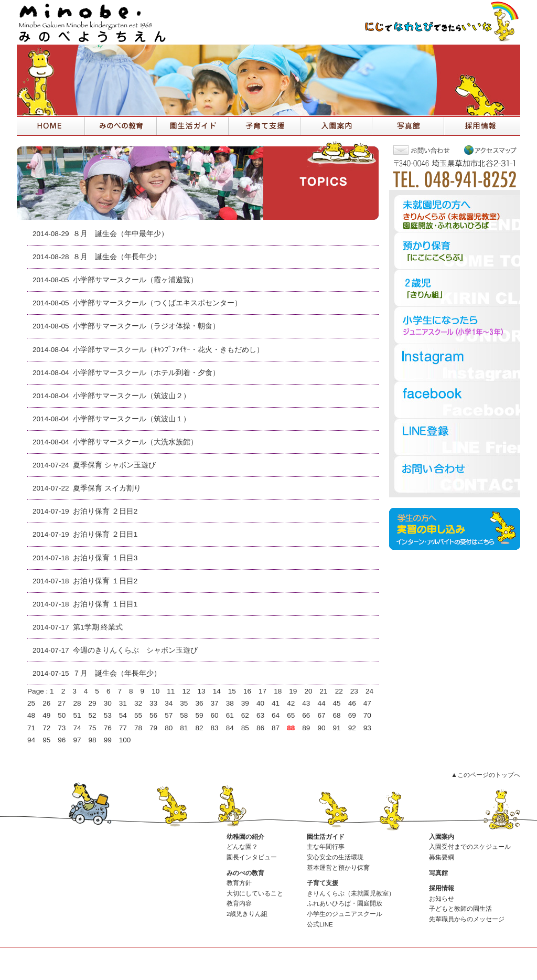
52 (93, 715)
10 (155, 691)
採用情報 (442, 888)
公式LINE (320, 924)
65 (291, 715)
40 (260, 703)
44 (321, 703)
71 (31, 728)
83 (215, 728)
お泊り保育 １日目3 (105, 558)
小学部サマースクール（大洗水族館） (135, 442)
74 (77, 728)
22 (339, 691)
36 (199, 703)
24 (369, 691)
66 (306, 715)
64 (276, 715)
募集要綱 (442, 857)
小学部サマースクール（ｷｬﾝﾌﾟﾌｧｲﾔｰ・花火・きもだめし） (168, 350)
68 (337, 715)
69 (352, 715)
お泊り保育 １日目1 (105, 604)
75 (93, 728)
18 (278, 691)
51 (77, 715)
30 (108, 703)
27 (62, 703)
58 (184, 715)
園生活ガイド (326, 837)
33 (153, 703)
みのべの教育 (245, 873)
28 (77, 703)
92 (352, 728)
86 (260, 728)
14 (217, 691)
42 (291, 703)
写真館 (438, 873)
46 (352, 703)
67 (321, 715)
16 (247, 691)
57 (169, 715)
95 (46, 740)
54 (123, 715)
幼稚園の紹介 (245, 837)
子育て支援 (323, 883)
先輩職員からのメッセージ (467, 919)
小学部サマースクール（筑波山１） (132, 419)
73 (62, 728)
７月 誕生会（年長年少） (117, 673)
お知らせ (442, 899)
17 (262, 691)
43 (306, 703)
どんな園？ (242, 847)
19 (293, 691)
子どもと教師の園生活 (460, 909)
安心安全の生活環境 (335, 857)
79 (153, 728)
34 (169, 703)
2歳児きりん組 (247, 914)
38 (230, 703)
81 (184, 728)
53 (108, 715)
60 (215, 715)
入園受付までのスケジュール (470, 847)
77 (123, 728)
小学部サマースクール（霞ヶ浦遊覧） (135, 280)
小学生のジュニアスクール (345, 914)
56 (153, 715)
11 (171, 691)
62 (245, 715)
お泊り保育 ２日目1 (105, 534)
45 (337, 703)
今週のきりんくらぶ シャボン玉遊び (135, 650)
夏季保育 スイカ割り (107, 488)
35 (184, 703)
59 (199, 715)
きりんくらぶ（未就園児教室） (351, 893)
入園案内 (442, 837)
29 (93, 703)
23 (354, 691)
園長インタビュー (252, 857)
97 (77, 740)
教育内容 (239, 903)
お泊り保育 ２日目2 (105, 511)
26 (46, 703)
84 (230, 728)
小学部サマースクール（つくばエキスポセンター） (157, 303)
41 (276, 703)
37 (215, 703)
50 (62, 715)
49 (46, 715)
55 (138, 715)
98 (93, 740)
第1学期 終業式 (98, 627)
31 (123, 703)
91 (337, 728)
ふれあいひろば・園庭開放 (345, 903)
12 (186, 691)
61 (230, 715)
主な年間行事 (326, 847)
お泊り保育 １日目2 (105, 581)
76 (108, 728)
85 (245, 728)
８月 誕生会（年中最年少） (121, 234)
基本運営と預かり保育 (338, 868)
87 (276, 728)
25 (31, 703)
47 (367, 703)
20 (308, 691)
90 (321, 728)
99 (108, 740)
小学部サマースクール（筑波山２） (132, 396)
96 (62, 740)
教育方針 (239, 883)
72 (46, 728)
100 (125, 740)
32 (138, 703)
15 (232, 691)
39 (245, 703)
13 (202, 691)
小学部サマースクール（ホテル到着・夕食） (146, 373)
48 (31, 715)
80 (169, 728)
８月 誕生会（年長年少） (117, 257)
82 (199, 728)
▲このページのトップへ (486, 775)
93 (367, 728)
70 (367, 715)
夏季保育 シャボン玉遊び (114, 465)
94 (31, 740)
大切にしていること (255, 893)
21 (324, 691)
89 (306, 728)
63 (260, 715)
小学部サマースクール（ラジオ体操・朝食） (146, 326)
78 (138, 728)
